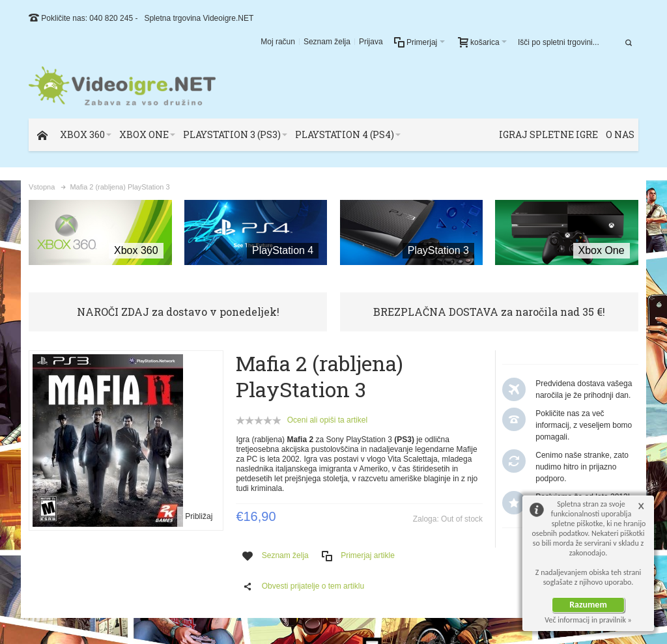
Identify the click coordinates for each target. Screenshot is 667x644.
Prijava (371, 42)
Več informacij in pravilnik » (588, 620)
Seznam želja (327, 42)
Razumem (588, 605)
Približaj (199, 516)
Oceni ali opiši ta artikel (327, 420)
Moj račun (278, 42)
